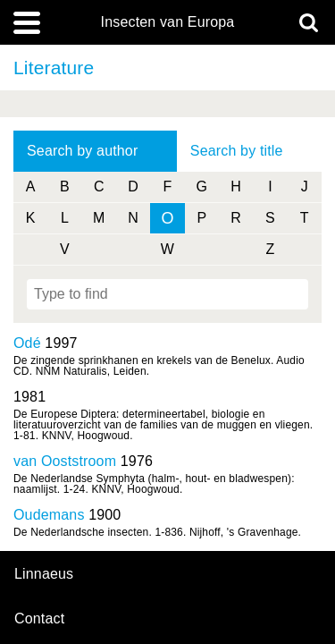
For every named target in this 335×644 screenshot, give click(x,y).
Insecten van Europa (168, 22)
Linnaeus (44, 574)
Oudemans (49, 515)
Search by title (237, 151)
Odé (27, 343)
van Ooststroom (65, 461)
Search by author (82, 151)
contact (39, 619)
